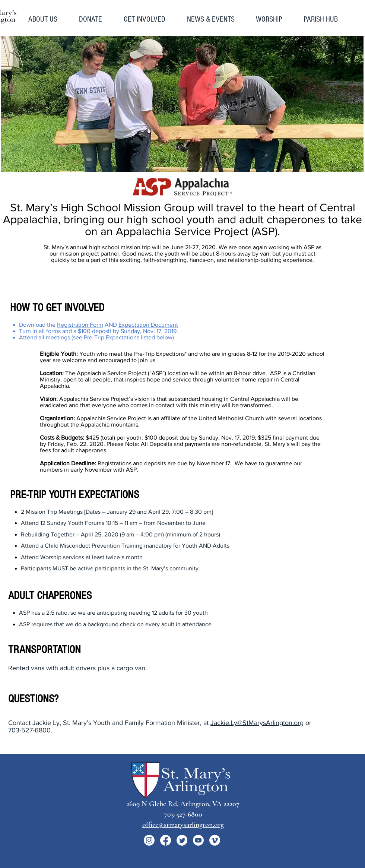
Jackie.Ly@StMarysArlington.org (257, 723)
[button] (48, 19)
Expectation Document (148, 325)
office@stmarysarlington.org (183, 825)
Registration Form (80, 325)
